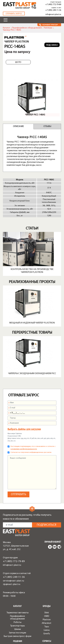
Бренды (47, 606)
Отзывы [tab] (47, 126)
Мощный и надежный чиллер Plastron (32, 323)
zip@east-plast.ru (12, 584)
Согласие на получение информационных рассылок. (31, 452)
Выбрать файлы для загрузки (24, 429)
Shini (47, 613)
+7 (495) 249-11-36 (53, 10)
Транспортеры (17, 626)
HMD (47, 616)
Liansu (47, 630)
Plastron (47, 620)
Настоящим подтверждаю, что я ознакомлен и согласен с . (33, 448)
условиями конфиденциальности (24, 449)
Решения (18, 641)
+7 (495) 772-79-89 (53, 5)
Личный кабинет (53, 542)
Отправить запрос (14, 14)
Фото (18, 62)
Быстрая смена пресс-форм (17, 636)
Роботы (17, 622)
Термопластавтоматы (18, 613)
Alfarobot (47, 623)
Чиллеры (48, 28)
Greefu (47, 634)
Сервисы (47, 641)
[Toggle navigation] (6, 20)
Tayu (47, 627)
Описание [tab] (18, 126)
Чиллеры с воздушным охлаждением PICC (32, 374)
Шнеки (18, 629)
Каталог (7, 28)
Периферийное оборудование (27, 28)
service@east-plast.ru (13, 581)
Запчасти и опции (17, 633)
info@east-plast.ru (53, 14)
